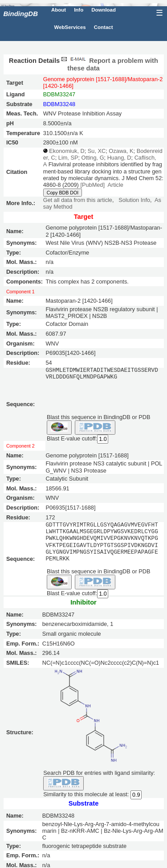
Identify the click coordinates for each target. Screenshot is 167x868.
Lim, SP (68, 158)
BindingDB (21, 14)
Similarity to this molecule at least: (86, 794)
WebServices (70, 27)
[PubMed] (92, 185)
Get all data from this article (78, 200)
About (59, 10)
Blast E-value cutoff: (72, 438)
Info (79, 10)
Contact (104, 27)
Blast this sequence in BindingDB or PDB (98, 417)
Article (115, 185)
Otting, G (93, 158)
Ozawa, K (121, 151)
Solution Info (134, 200)
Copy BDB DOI (63, 193)
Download (104, 10)
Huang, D (119, 158)
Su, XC (97, 151)
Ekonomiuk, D (67, 151)
